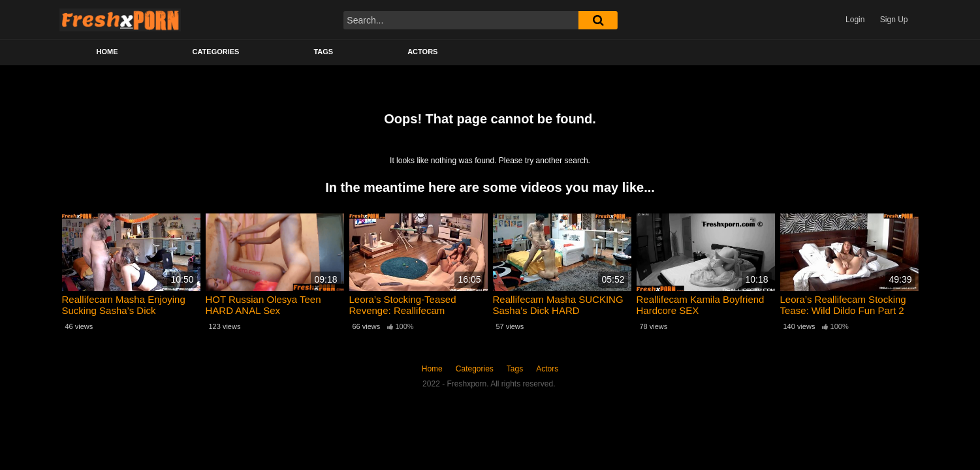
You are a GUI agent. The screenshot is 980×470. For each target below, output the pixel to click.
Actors (422, 52)
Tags (323, 52)
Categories (216, 52)
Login (855, 20)
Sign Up (894, 20)
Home (107, 52)
